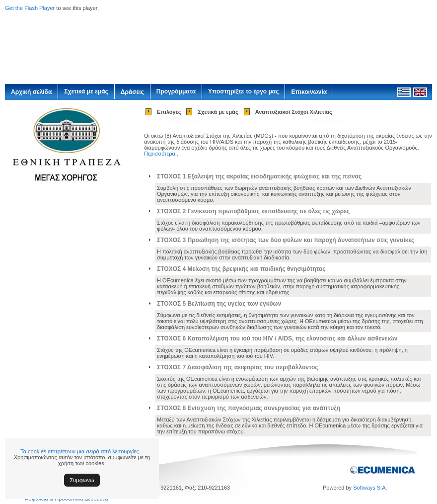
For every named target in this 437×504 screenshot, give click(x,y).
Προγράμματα (176, 91)
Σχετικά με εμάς (86, 91)
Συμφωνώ (82, 480)
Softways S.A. (370, 488)
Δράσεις (132, 92)
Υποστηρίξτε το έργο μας (243, 91)
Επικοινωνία (309, 92)
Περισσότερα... (162, 154)
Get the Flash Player (30, 8)
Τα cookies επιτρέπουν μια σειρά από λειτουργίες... (82, 451)
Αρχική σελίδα (31, 92)
